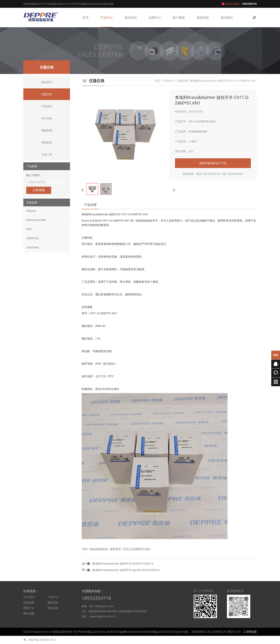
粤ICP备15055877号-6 (42, 640)
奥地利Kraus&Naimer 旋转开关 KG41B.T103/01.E (123, 563)
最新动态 (53, 602)
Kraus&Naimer (198, 131)
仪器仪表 (182, 81)
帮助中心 (29, 608)
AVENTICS (32, 238)
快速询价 (203, 18)
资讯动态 (131, 18)
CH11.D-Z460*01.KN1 (202, 121)
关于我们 (29, 597)
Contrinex (32, 247)
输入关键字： (34, 175)
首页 (86, 18)
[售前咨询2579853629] (132, 611)
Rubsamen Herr (36, 220)
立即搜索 (39, 190)
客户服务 (179, 18)
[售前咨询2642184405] (103, 611)
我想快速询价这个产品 (213, 163)
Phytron (31, 211)
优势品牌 (29, 602)
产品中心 (107, 18)
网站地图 (29, 613)
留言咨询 (53, 608)
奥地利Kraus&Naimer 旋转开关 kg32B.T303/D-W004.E (126, 570)
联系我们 (227, 18)
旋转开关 (115, 549)
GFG (29, 229)
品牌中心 (155, 18)
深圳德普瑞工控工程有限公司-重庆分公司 (216, 632)
